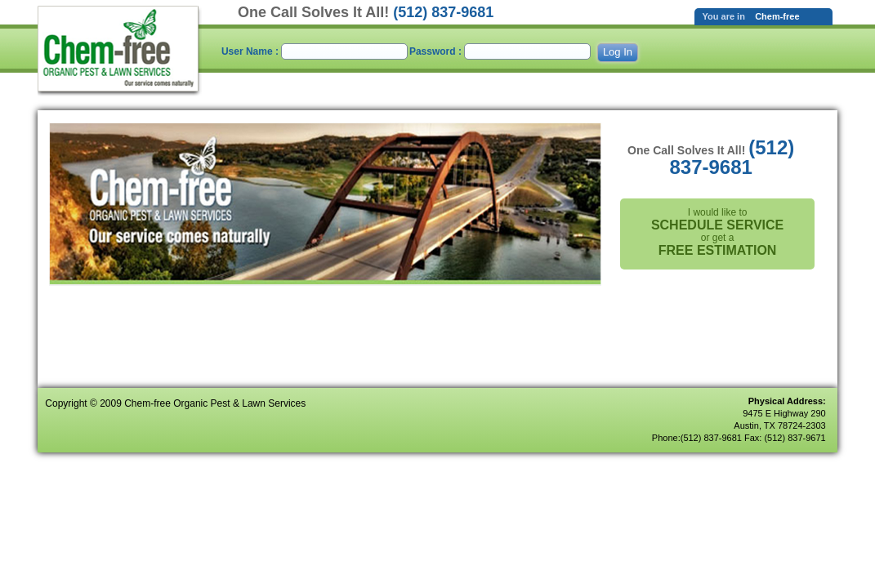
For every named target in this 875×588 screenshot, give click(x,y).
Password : (437, 51)
